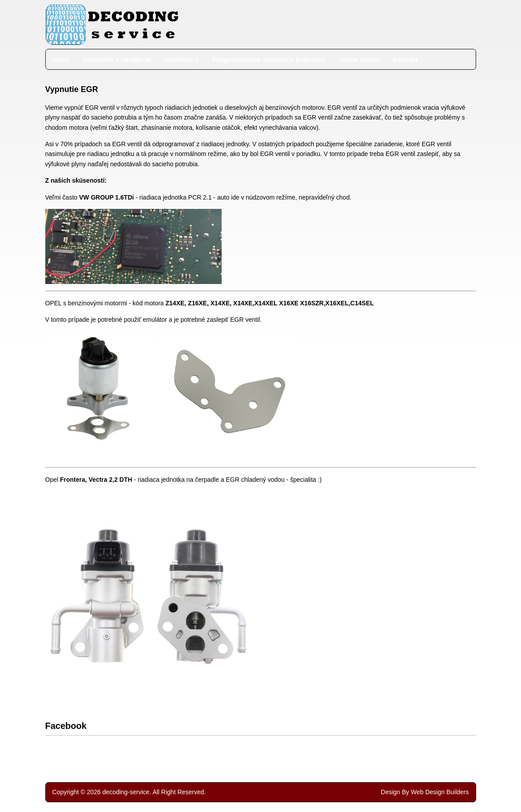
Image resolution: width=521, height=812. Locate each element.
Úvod (61, 59)
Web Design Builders (440, 792)
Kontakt (406, 59)
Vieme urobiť (359, 59)
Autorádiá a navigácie (117, 59)
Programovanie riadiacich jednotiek (268, 59)
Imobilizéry (182, 59)
